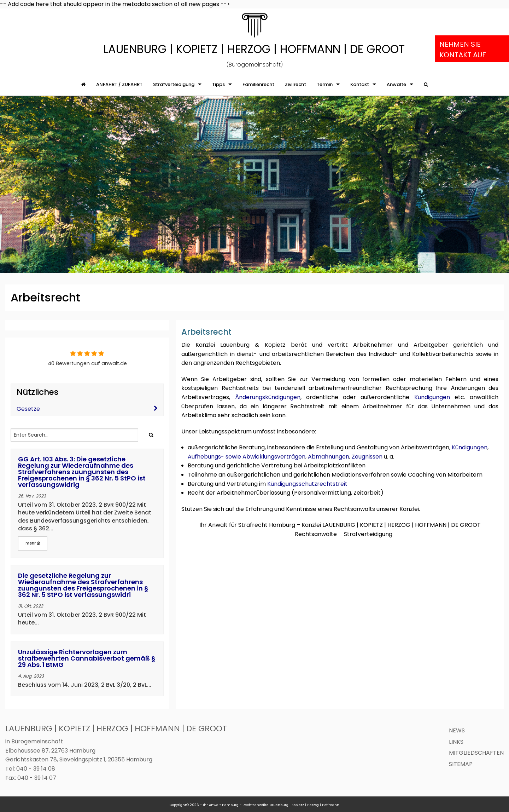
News (457, 730)
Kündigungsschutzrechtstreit (307, 484)
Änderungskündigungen (268, 397)
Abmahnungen (329, 457)
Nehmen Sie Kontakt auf (463, 50)
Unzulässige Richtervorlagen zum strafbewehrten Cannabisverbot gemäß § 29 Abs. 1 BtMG (87, 658)
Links (456, 742)
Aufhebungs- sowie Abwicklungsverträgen (247, 457)
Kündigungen (432, 397)
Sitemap (461, 764)
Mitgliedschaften (476, 753)
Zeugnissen (367, 457)
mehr (33, 543)
